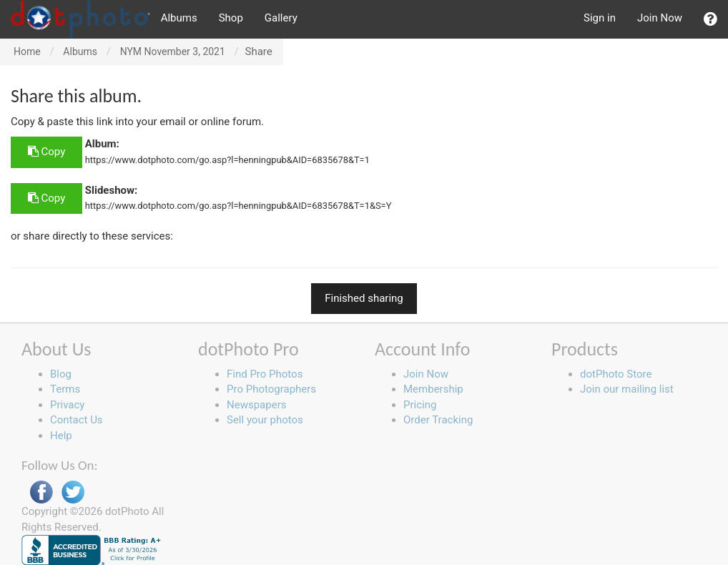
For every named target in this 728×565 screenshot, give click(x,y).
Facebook (41, 492)
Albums (179, 18)
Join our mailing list (627, 389)
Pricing (420, 405)
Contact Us (77, 420)
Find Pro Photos (265, 374)
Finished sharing (364, 298)
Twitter (73, 492)
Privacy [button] (67, 405)
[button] (710, 19)
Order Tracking (438, 420)
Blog (61, 374)
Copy (46, 152)
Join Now (660, 18)
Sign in (600, 18)
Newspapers (256, 405)
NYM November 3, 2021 (173, 51)
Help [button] (61, 436)
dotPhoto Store (616, 374)
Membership (433, 389)
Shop (231, 18)
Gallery (281, 18)
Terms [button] (65, 389)
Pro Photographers (271, 389)
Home (27, 51)
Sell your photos (265, 420)
